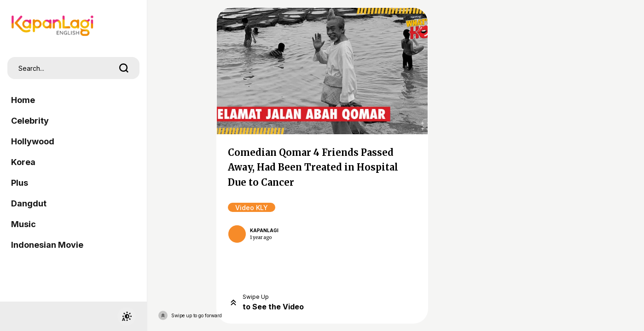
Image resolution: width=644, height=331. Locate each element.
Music (23, 224)
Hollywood (33, 141)
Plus (20, 183)
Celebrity (30, 121)
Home (23, 100)
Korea (23, 162)
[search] (124, 68)
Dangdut (29, 203)
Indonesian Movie (47, 245)
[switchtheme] (127, 316)
